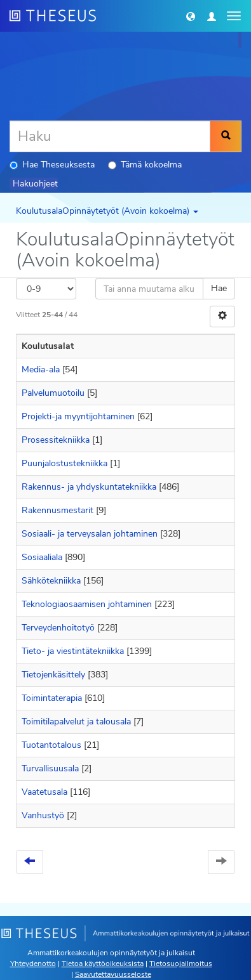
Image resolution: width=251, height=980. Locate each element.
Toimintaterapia (52, 698)
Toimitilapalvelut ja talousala (76, 722)
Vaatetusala (44, 792)
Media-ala (41, 369)
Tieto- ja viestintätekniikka (73, 651)
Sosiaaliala (42, 557)
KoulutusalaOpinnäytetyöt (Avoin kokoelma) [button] (107, 211)
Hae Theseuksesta (52, 165)
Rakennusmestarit (58, 510)
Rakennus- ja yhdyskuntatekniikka (89, 487)
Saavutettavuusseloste (113, 974)
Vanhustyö (43, 815)
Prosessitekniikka (56, 440)
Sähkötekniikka (51, 581)
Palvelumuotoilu (53, 393)
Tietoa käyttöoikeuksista (103, 964)
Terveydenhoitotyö (58, 628)
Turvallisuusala (50, 768)
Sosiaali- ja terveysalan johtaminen (90, 534)
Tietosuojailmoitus (181, 964)
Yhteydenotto (33, 964)
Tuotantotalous (51, 745)
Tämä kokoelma (145, 165)
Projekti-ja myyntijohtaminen (78, 416)
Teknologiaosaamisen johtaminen (87, 604)
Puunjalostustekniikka (64, 463)
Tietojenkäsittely (53, 675)
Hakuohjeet (35, 184)
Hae (219, 288)
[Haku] (110, 136)
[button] (191, 16)
